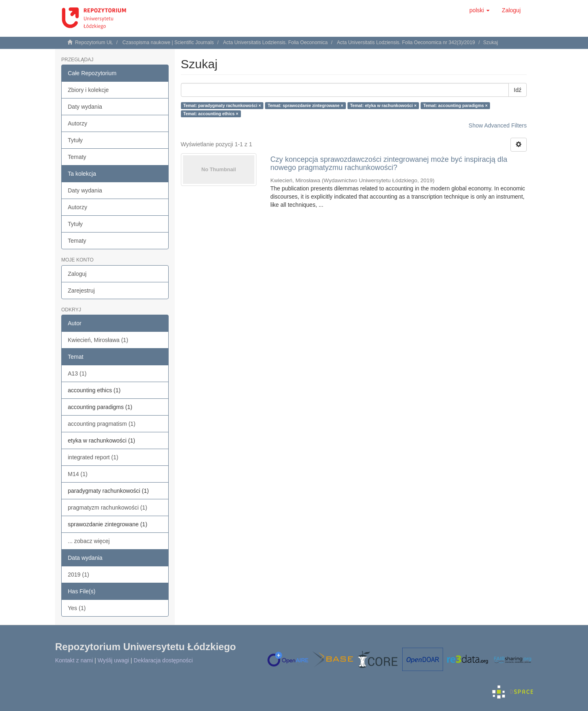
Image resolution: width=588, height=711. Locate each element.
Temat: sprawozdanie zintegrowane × (306, 105)
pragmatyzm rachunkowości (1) (108, 508)
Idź (518, 90)
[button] (479, 10)
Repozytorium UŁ (94, 42)
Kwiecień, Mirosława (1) (98, 340)
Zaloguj (77, 274)
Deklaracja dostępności (163, 660)
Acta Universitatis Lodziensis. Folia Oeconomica (275, 42)
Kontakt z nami (74, 660)
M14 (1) (78, 474)
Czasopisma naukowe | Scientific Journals (168, 42)
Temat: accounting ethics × (211, 114)
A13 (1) (77, 373)
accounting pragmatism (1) (102, 424)
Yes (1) (77, 608)
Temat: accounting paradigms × (456, 105)
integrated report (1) (93, 457)
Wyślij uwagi (113, 660)
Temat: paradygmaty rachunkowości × (222, 105)
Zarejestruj (81, 291)
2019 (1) (78, 575)
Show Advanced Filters (498, 125)
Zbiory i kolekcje (88, 90)
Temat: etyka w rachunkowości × (383, 105)
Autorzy (77, 123)
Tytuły (75, 140)
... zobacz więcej (89, 541)
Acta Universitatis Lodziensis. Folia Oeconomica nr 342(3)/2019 (406, 42)
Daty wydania (85, 107)
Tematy (77, 157)
